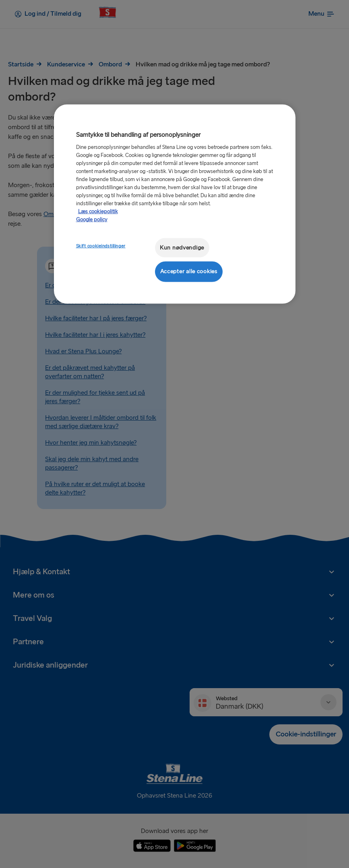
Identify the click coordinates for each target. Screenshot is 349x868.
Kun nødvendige (182, 247)
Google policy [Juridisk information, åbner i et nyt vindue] (92, 219)
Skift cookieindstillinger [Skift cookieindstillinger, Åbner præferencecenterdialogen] (101, 246)
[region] (175, 204)
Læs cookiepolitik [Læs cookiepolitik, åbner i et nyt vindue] (98, 211)
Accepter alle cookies (189, 271)
